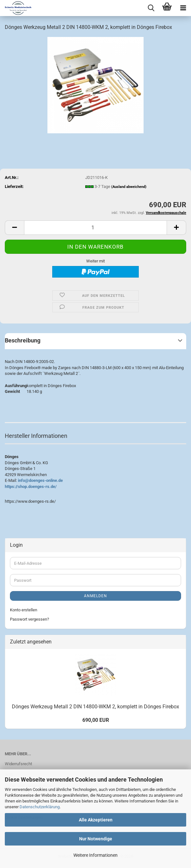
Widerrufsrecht (18, 764)
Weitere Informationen (95, 855)
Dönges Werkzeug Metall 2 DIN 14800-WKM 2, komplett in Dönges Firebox (95, 707)
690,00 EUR (96, 720)
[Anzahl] (95, 228)
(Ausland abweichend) (129, 187)
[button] (14, 228)
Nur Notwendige (96, 839)
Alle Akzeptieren (96, 820)
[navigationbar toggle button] (183, 8)
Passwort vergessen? (29, 619)
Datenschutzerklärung (40, 807)
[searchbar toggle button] (151, 8)
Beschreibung (23, 340)
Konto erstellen (24, 610)
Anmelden (95, 596)
